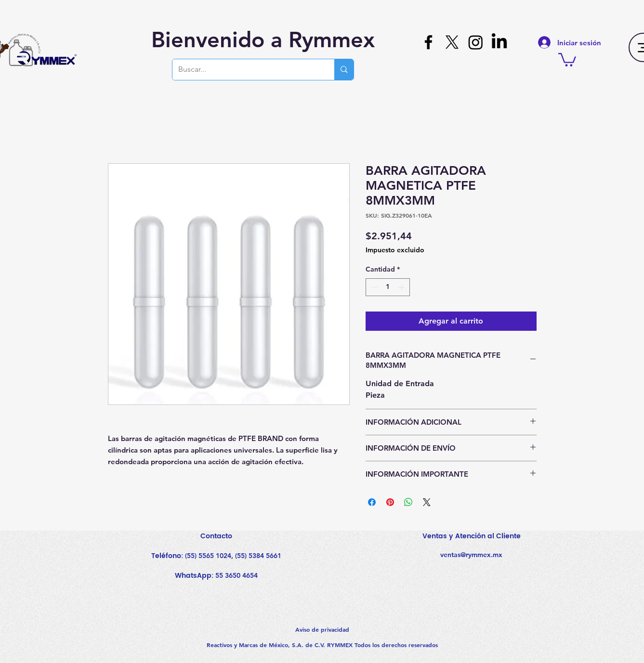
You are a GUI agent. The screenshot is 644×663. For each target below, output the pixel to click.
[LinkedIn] (499, 42)
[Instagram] (476, 42)
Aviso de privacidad (322, 629)
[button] (567, 59)
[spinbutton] (388, 287)
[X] (452, 42)
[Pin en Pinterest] (390, 502)
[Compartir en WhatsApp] (408, 502)
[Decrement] (373, 287)
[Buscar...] (246, 70)
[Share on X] (427, 502)
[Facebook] (428, 42)
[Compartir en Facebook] (372, 502)
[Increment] (402, 287)
